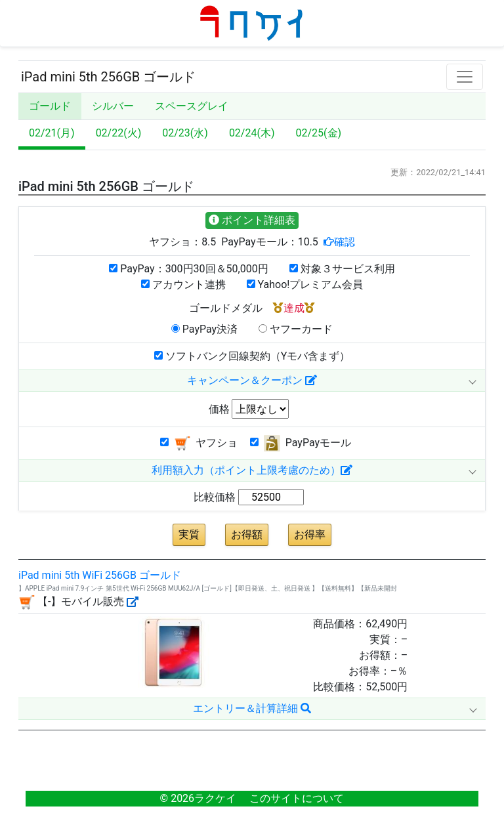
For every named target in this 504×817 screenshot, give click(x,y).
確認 (345, 241)
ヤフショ (199, 443)
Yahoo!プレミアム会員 (305, 284)
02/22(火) (119, 133)
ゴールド (50, 106)
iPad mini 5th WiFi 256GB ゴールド (100, 575)
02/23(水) (185, 133)
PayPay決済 (204, 329)
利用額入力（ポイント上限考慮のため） (252, 470)
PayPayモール (301, 443)
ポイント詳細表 (252, 220)
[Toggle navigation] (465, 77)
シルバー (113, 106)
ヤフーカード (296, 329)
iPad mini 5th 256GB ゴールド (108, 77)
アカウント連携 (183, 284)
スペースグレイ (192, 106)
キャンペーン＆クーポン (252, 380)
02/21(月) (52, 133)
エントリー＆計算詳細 (252, 708)
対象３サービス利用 (342, 269)
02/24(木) (252, 133)
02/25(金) (319, 133)
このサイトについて (297, 798)
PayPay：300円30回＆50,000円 (188, 269)
